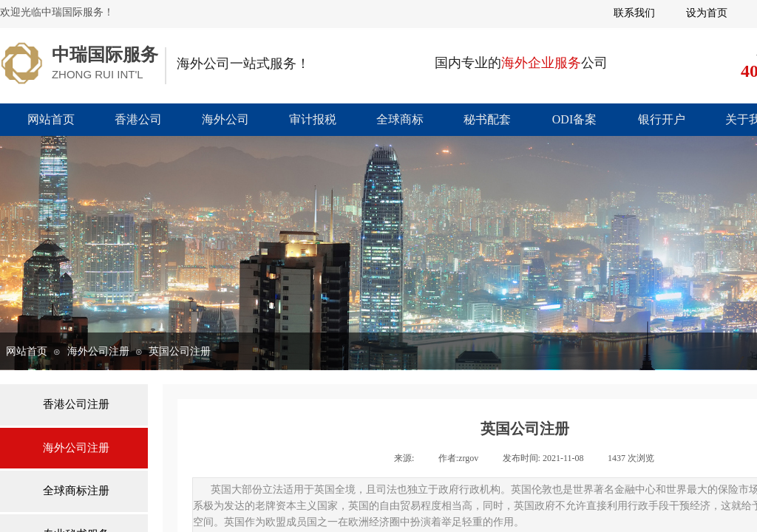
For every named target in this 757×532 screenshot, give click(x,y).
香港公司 (138, 119)
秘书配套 (487, 119)
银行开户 (662, 119)
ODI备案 (574, 119)
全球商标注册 (76, 491)
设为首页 (707, 13)
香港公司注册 (76, 404)
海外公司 (225, 119)
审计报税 (313, 119)
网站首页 (51, 119)
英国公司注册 (180, 351)
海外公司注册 (98, 351)
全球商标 (400, 119)
